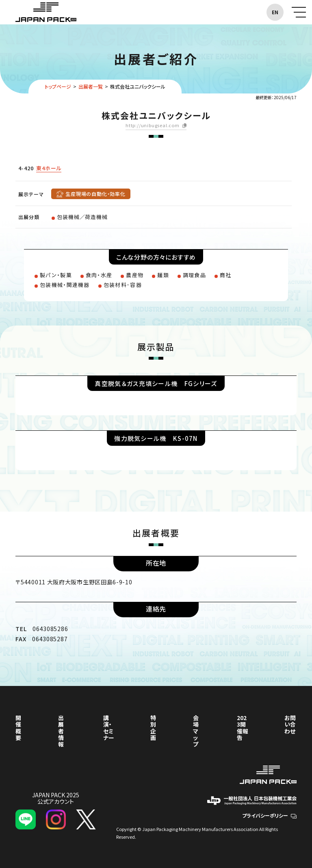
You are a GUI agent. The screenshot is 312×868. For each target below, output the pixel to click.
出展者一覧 (91, 86)
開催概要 (18, 727)
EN (275, 12)
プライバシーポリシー (269, 815)
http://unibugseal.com (153, 126)
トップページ (58, 86)
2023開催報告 (243, 727)
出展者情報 (61, 731)
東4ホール (49, 168)
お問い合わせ (290, 724)
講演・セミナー (109, 727)
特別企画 (153, 727)
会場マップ (196, 731)
